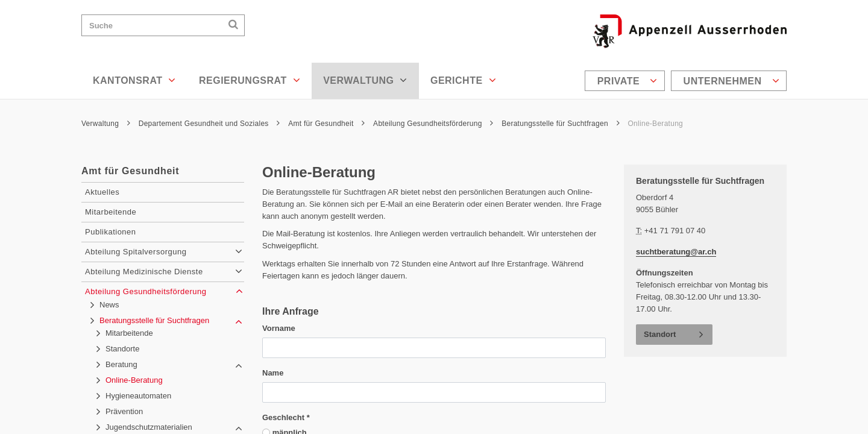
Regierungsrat (250, 80)
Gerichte (463, 80)
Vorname (279, 328)
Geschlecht (286, 417)
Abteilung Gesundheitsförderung (433, 124)
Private (627, 81)
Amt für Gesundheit (326, 124)
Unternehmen (731, 81)
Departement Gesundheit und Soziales (209, 124)
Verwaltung (365, 80)
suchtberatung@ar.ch (676, 252)
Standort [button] (660, 334)
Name (273, 373)
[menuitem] (626, 81)
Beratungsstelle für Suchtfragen (561, 124)
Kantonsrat (134, 80)
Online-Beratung (655, 124)
